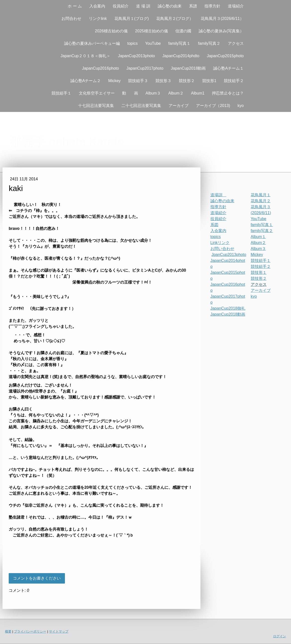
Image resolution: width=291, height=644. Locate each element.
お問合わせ (71, 19)
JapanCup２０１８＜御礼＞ (85, 56)
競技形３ (163, 81)
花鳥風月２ (261, 201)
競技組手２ (234, 81)
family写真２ (209, 43)
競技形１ (259, 272)
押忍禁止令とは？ (228, 93)
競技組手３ (138, 81)
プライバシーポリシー (30, 631)
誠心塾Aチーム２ (86, 81)
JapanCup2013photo (136, 56)
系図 (214, 225)
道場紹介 (236, 6)
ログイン (280, 636)
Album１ (258, 237)
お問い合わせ (222, 249)
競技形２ (187, 81)
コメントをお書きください (37, 578)
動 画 (130, 93)
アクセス (236, 43)
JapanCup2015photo (225, 56)
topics (133, 43)
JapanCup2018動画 (188, 68)
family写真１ (179, 43)
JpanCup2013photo (229, 255)
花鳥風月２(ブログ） (175, 19)
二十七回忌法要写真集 (141, 106)
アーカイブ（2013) (213, 106)
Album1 (198, 93)
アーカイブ (179, 106)
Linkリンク (220, 243)
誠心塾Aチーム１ (228, 68)
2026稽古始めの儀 (111, 31)
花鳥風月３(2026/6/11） (222, 19)
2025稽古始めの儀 (151, 31)
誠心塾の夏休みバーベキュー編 (92, 43)
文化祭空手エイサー (97, 93)
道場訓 (218, 195)
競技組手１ (61, 93)
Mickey (114, 81)
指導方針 (212, 6)
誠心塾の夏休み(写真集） (221, 31)
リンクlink (98, 19)
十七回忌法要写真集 (96, 106)
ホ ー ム (75, 6)
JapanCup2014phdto (181, 56)
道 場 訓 (143, 6)
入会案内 (97, 6)
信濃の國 (183, 31)
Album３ (153, 93)
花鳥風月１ (261, 195)
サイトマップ (59, 631)
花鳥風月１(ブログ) (132, 19)
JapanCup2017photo (145, 68)
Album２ (176, 93)
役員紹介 (121, 6)
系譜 (193, 6)
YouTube (153, 43)
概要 (8, 631)
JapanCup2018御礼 (228, 308)
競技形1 (209, 81)
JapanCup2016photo (101, 68)
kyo (241, 106)
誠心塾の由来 (170, 6)
